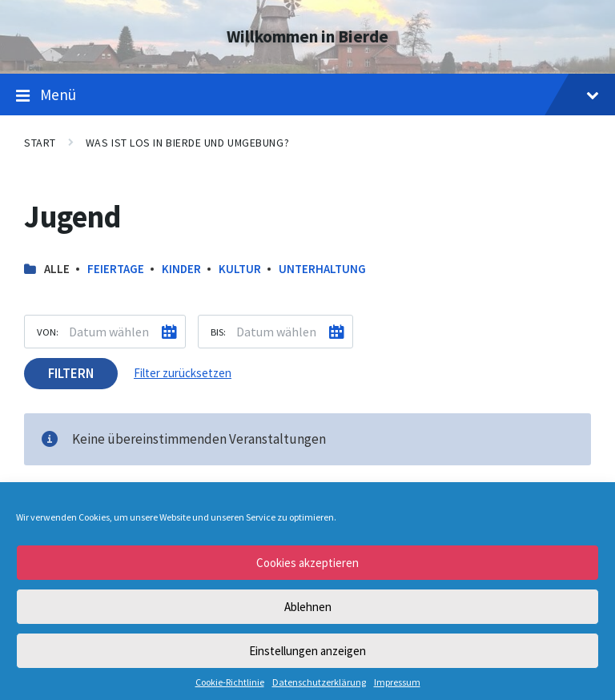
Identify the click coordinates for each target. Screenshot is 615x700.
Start (40, 143)
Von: (48, 332)
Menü (307, 95)
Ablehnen (308, 607)
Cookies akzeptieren (307, 563)
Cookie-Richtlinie (230, 682)
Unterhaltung (322, 269)
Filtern (71, 373)
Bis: (218, 332)
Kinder (181, 269)
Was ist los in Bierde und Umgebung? (187, 143)
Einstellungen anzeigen (307, 651)
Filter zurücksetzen (183, 373)
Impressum (397, 682)
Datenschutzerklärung (319, 682)
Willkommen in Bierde (307, 36)
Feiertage (116, 269)
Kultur (240, 269)
